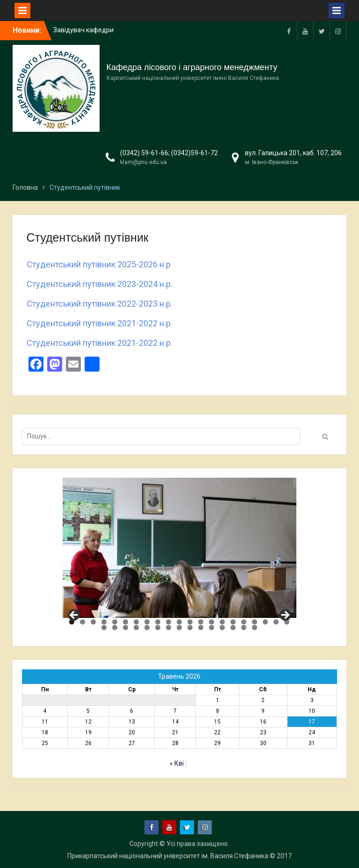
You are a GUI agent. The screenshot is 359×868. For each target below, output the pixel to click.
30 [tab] (190, 628)
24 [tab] (126, 628)
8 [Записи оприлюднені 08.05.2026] (218, 711)
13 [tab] (201, 622)
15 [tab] (222, 622)
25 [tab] (136, 628)
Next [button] (285, 616)
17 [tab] (244, 622)
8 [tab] (147, 622)
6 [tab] (126, 622)
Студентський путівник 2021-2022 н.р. (100, 323)
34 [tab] (233, 628)
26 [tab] (147, 628)
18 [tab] (255, 622)
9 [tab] (158, 622)
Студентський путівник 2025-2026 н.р (99, 264)
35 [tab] (244, 628)
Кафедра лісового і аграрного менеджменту (192, 67)
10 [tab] (169, 622)
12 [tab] (190, 622)
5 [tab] (115, 622)
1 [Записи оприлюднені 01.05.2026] (218, 700)
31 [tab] (201, 628)
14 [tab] (212, 622)
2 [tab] (83, 622)
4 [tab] (104, 622)
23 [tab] (115, 628)
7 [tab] (136, 622)
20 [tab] (276, 622)
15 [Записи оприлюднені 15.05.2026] (217, 722)
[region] (179, 548)
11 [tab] (179, 622)
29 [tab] (179, 628)
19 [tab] (265, 622)
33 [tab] (222, 628)
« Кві (177, 763)
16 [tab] (233, 622)
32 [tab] (212, 628)
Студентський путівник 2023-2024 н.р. (100, 284)
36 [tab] (255, 628)
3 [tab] (93, 622)
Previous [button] (74, 616)
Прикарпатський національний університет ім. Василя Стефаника (168, 856)
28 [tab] (169, 628)
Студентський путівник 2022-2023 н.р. (100, 304)
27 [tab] (158, 628)
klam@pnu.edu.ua (144, 162)
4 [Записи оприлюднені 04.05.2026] (45, 711)
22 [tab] (104, 628)
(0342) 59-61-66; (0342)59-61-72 (169, 153)
